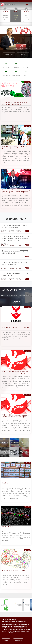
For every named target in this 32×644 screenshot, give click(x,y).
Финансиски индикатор (20, 605)
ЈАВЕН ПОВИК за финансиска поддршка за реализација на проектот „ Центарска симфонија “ (16, 416)
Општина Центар (10, 4)
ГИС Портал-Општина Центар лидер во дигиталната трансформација (15, 103)
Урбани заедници (26, 76)
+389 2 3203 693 (5, 1)
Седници (16, 19)
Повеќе (17, 302)
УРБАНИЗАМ (6, 76)
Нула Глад (5, 483)
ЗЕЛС (12, 605)
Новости (26, 15)
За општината (5, 15)
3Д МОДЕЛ (16, 68)
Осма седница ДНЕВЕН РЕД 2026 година (15, 327)
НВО (5, 452)
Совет (23, 54)
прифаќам (6, 640)
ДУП (24, 442)
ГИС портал (6, 68)
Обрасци (26, 68)
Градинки (5, 442)
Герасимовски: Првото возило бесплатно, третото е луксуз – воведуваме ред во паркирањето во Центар (16, 191)
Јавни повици (26, 19)
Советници (16, 15)
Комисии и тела (5, 21)
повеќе (11, 633)
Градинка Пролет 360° (26, 21)
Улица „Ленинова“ (8, 527)
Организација (5, 17)
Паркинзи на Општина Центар (4, 605)
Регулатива (5, 19)
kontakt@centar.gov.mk (16, 1)
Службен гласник (16, 21)
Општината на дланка (28, 605)
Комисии (16, 17)
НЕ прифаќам (18, 640)
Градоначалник (9, 54)
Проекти (24, 452)
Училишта (14, 442)
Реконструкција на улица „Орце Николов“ (16, 571)
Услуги (26, 17)
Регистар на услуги (14, 452)
